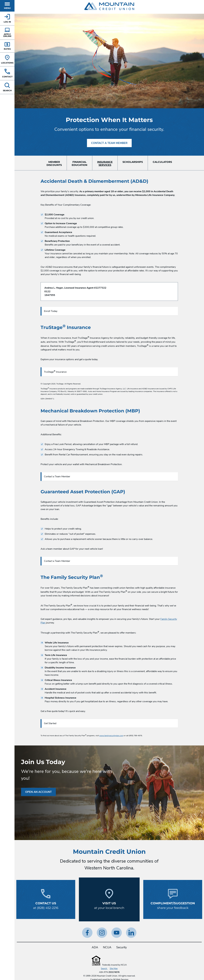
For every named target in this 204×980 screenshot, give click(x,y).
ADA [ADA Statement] (95, 947)
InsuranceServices (105, 163)
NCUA (107, 947)
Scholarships (133, 162)
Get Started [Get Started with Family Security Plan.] (50, 723)
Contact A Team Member (109, 143)
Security (122, 947)
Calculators (162, 162)
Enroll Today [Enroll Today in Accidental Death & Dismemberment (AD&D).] (51, 311)
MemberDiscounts (54, 163)
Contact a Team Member (57, 477)
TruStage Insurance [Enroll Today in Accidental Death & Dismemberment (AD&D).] (55, 372)
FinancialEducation (79, 163)
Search (104, 969)
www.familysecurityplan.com (111, 736)
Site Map (114, 969)
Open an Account (38, 792)
